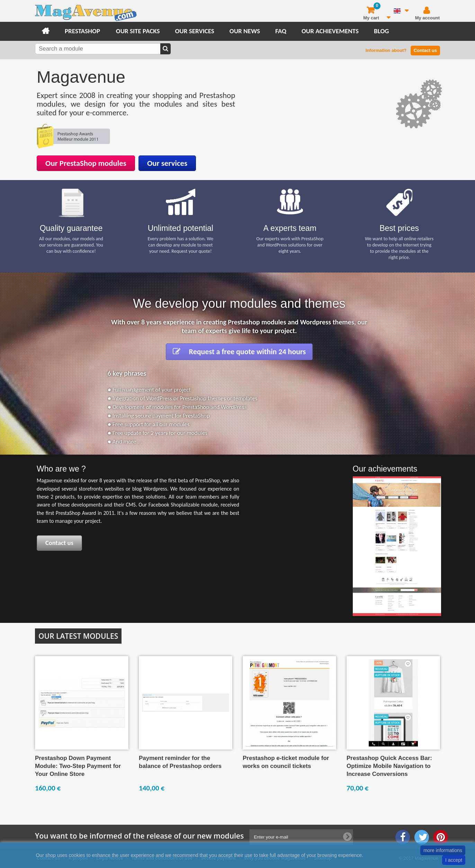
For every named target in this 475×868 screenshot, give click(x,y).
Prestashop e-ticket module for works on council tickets (286, 762)
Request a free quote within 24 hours (239, 352)
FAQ (281, 31)
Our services (194, 31)
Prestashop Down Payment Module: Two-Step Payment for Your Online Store (78, 766)
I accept (454, 860)
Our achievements (330, 31)
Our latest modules (78, 636)
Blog (381, 31)
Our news (245, 31)
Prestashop (82, 31)
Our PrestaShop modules (86, 163)
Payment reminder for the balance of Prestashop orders (180, 762)
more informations (443, 850)
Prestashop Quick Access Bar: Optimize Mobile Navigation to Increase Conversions (389, 766)
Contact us (425, 50)
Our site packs (138, 31)
